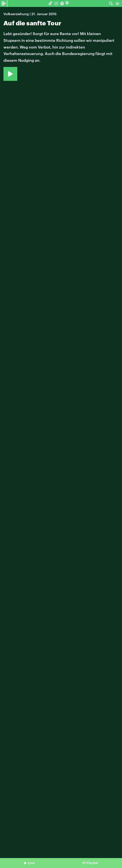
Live (31, 863)
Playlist (92, 863)
